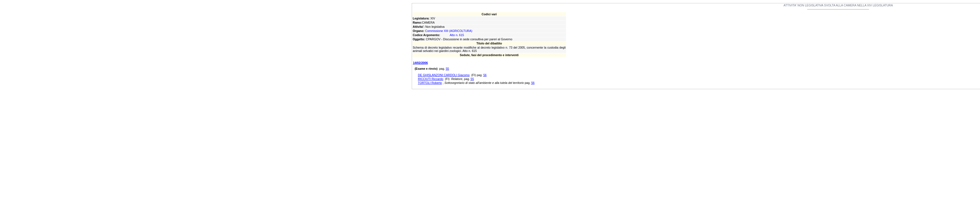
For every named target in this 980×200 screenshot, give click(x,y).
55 (447, 69)
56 (485, 75)
